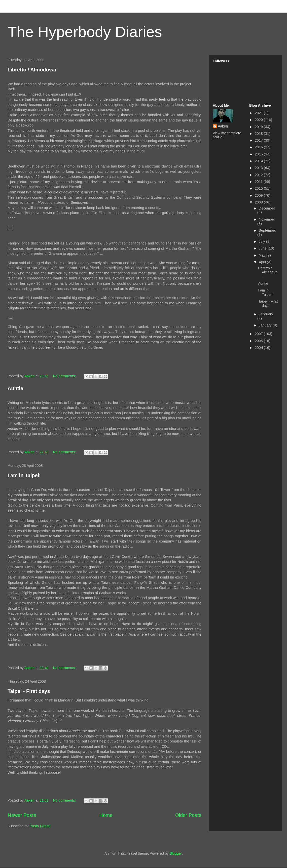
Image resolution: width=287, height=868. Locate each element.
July (262, 241)
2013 (259, 168)
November (267, 219)
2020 (259, 120)
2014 (259, 161)
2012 (259, 175)
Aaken (223, 126)
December (267, 208)
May (263, 255)
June (263, 248)
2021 (259, 113)
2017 (259, 140)
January (266, 325)
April (263, 262)
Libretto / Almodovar (32, 70)
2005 (259, 341)
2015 (259, 154)
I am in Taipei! (24, 475)
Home (106, 815)
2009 (259, 195)
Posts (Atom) (40, 826)
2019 (259, 127)
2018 (259, 134)
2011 (259, 182)
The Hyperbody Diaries (85, 32)
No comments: (65, 376)
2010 (259, 188)
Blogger (176, 853)
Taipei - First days (29, 691)
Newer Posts (22, 815)
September (267, 230)
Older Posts (188, 815)
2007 (259, 334)
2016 (259, 147)
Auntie (15, 388)
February (266, 314)
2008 (259, 202)
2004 (259, 348)
